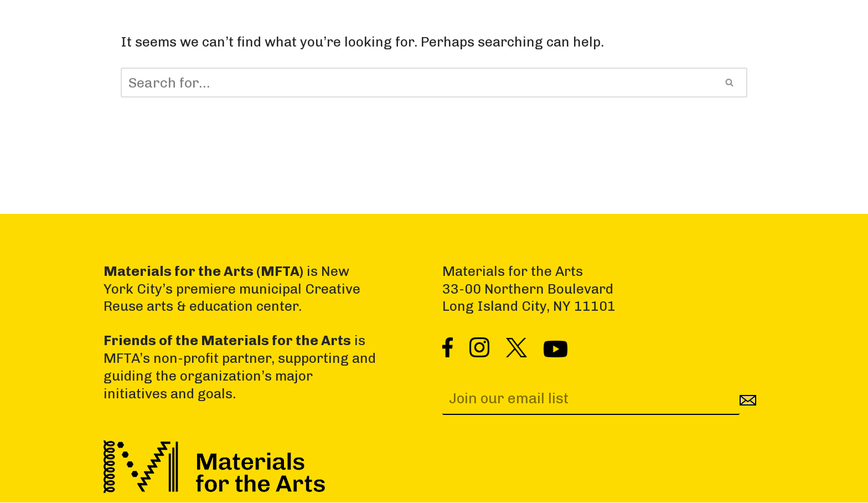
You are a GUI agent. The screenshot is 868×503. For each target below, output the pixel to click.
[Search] (416, 83)
